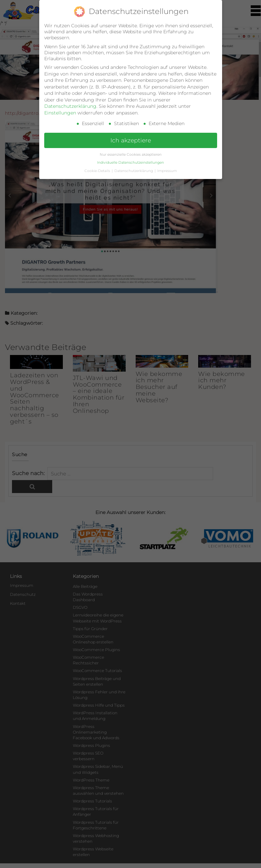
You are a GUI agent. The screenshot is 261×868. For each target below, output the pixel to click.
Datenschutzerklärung (70, 106)
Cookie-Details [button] (98, 171)
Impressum (167, 171)
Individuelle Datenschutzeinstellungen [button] (130, 163)
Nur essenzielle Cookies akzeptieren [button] (131, 155)
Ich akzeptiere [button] (131, 140)
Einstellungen (60, 113)
